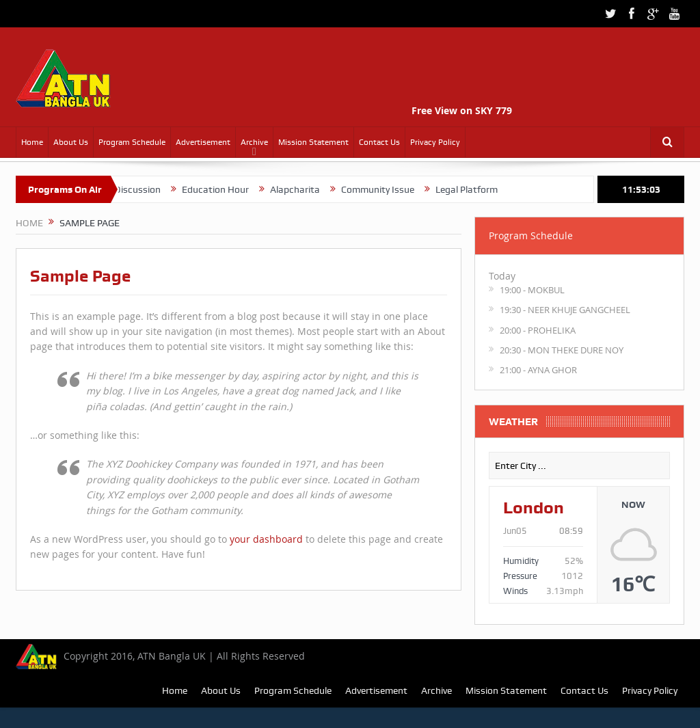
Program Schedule (132, 142)
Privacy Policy (435, 142)
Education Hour (227, 189)
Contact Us (379, 142)
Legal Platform (478, 189)
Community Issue (389, 189)
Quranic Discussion (132, 189)
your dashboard (266, 539)
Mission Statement (313, 142)
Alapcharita (307, 189)
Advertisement (203, 142)
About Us (71, 142)
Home (32, 142)
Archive (254, 142)
